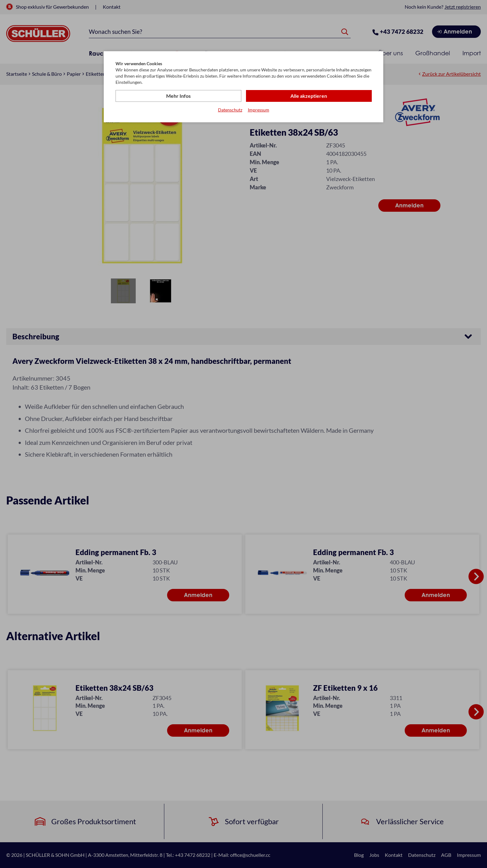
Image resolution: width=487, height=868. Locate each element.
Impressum (259, 110)
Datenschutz (230, 110)
